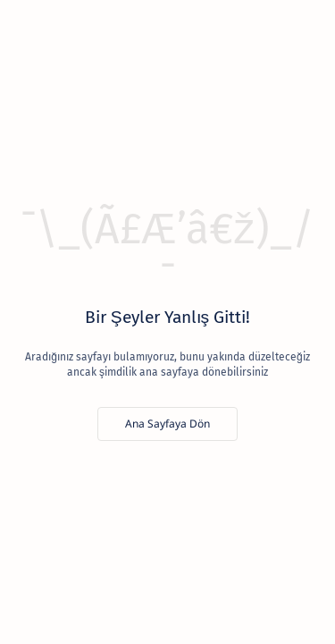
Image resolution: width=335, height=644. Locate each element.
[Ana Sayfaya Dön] (167, 424)
